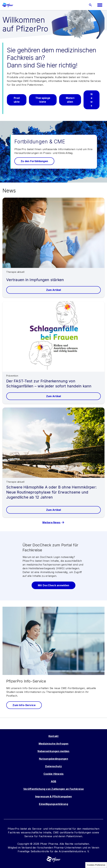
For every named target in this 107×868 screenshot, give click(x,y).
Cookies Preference (96, 865)
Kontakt (54, 736)
